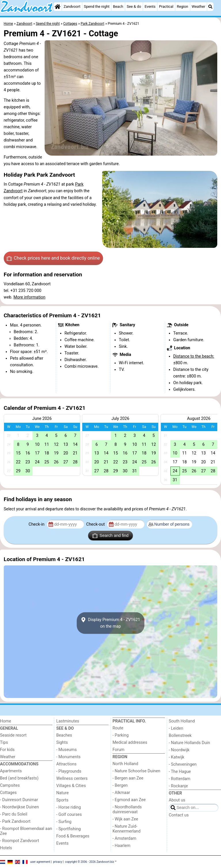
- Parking (121, 735)
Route (118, 728)
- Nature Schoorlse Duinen (136, 771)
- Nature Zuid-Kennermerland (126, 829)
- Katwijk (177, 757)
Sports (62, 800)
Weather (198, 6)
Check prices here (53, 258)
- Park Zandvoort (15, 821)
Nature (63, 793)
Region (183, 6)
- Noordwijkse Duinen (19, 807)
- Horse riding (69, 807)
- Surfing (64, 822)
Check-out (96, 524)
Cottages (8, 793)
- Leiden (176, 728)
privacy (58, 862)
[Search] (210, 7)
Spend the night (97, 6)
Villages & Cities (71, 786)
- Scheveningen (183, 764)
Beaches (64, 735)
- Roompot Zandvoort (20, 841)
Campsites (10, 785)
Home (6, 721)
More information (29, 297)
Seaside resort (13, 735)
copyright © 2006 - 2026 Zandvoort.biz (90, 862)
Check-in (37, 524)
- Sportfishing (69, 829)
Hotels (6, 848)
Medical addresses (130, 742)
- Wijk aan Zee (125, 819)
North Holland (125, 764)
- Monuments (69, 757)
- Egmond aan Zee (129, 800)
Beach (118, 6)
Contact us (179, 815)
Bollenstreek (180, 736)
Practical (166, 6)
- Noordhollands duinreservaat (127, 809)
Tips (4, 742)
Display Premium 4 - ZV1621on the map (110, 623)
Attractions (66, 764)
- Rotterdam (180, 779)
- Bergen (120, 785)
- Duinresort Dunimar (19, 800)
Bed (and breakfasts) (19, 778)
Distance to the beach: (194, 356)
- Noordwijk (179, 750)
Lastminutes (68, 721)
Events (150, 6)
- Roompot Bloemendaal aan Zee (26, 831)
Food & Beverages (73, 836)
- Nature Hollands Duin (189, 743)
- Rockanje (178, 786)
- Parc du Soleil (14, 814)
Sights (62, 742)
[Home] (58, 7)
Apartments (11, 771)
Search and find (110, 536)
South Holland (182, 721)
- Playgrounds (69, 771)
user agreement (40, 862)
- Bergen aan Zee (128, 778)
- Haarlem (121, 846)
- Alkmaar (121, 793)
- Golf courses (69, 815)
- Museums (67, 750)
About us (177, 800)
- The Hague (180, 772)
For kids (7, 750)
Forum (118, 750)
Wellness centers (72, 779)
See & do (134, 6)
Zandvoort (72, 6)
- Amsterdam (124, 838)
